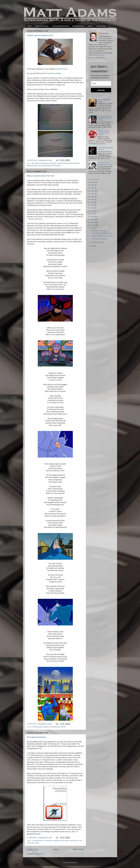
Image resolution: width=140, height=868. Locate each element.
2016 (93, 211)
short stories (65, 841)
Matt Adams (105, 33)
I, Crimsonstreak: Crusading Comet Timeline (103, 133)
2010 (93, 228)
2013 (93, 220)
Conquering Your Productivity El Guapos (105, 163)
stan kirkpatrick (75, 163)
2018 (93, 205)
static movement (32, 166)
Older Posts (78, 849)
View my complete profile (97, 58)
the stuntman (56, 166)
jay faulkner (36, 163)
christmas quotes (38, 727)
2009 (93, 246)
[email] (101, 83)
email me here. (99, 55)
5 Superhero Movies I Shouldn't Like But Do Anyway (105, 118)
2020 (93, 199)
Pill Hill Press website (53, 73)
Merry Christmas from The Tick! (41, 176)
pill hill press (53, 163)
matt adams (44, 163)
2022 (93, 194)
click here (50, 782)
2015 (93, 214)
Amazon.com (62, 69)
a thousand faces (38, 841)
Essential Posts (78, 26)
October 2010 (97, 242)
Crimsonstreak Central (61, 26)
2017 (93, 208)
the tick (63, 727)
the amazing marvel (45, 166)
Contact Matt (101, 26)
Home (29, 26)
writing (37, 843)
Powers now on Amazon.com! (40, 35)
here (33, 219)
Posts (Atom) (40, 854)
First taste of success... (37, 737)
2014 (93, 217)
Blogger (74, 862)
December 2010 (98, 231)
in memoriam (48, 841)
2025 (93, 185)
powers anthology (64, 163)
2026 (93, 182)
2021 (93, 196)
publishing (57, 841)
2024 (93, 188)
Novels (90, 26)
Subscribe (101, 90)
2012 (93, 222)
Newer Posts (33, 849)
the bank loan (74, 841)
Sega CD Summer (42, 26)
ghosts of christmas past (52, 727)
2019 (93, 202)
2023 (93, 191)
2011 (93, 225)
